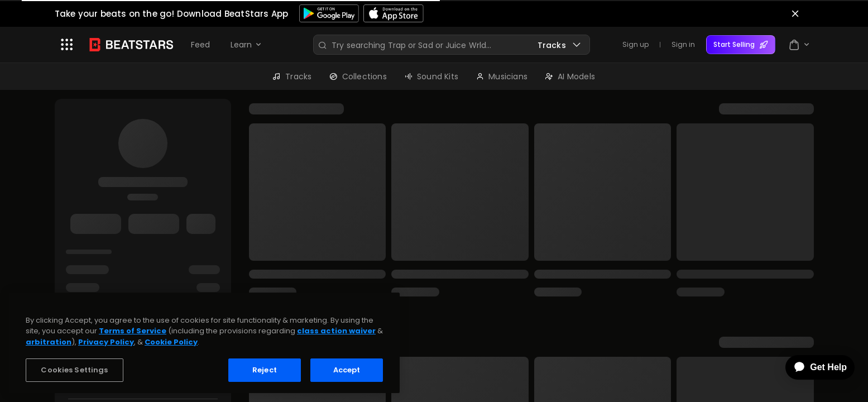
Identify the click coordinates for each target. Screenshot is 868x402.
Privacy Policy (106, 342)
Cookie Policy (171, 342)
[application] (812, 367)
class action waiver (336, 331)
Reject (265, 370)
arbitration (49, 342)
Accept (347, 370)
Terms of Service (133, 331)
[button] (67, 45)
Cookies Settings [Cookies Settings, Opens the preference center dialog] (74, 370)
